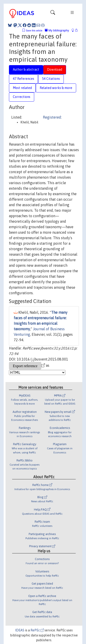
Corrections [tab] (22, 97)
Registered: (52, 117)
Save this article (34, 31)
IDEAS (20, 630)
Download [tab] (55, 69)
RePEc (37, 630)
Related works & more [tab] (56, 88)
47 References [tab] (24, 79)
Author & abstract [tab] (26, 69)
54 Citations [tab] (51, 79)
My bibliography (57, 30)
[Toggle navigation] (53, 14)
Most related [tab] (22, 88)
